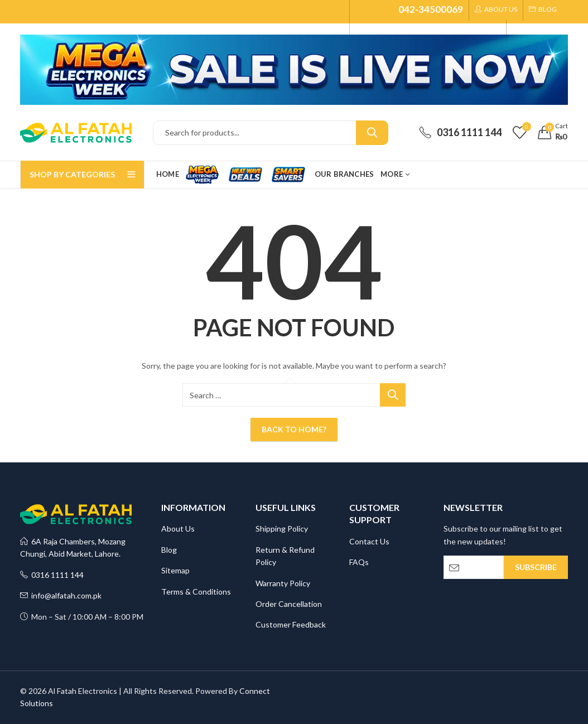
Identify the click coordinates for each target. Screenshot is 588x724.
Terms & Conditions (196, 592)
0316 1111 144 (52, 575)
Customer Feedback (291, 624)
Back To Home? (294, 429)
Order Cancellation (289, 604)
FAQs (359, 562)
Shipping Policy (282, 528)
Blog (169, 550)
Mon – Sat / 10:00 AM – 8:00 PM (82, 617)
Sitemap (175, 570)
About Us (178, 528)
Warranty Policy (283, 583)
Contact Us (369, 541)
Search (372, 133)
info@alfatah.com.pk (61, 595)
